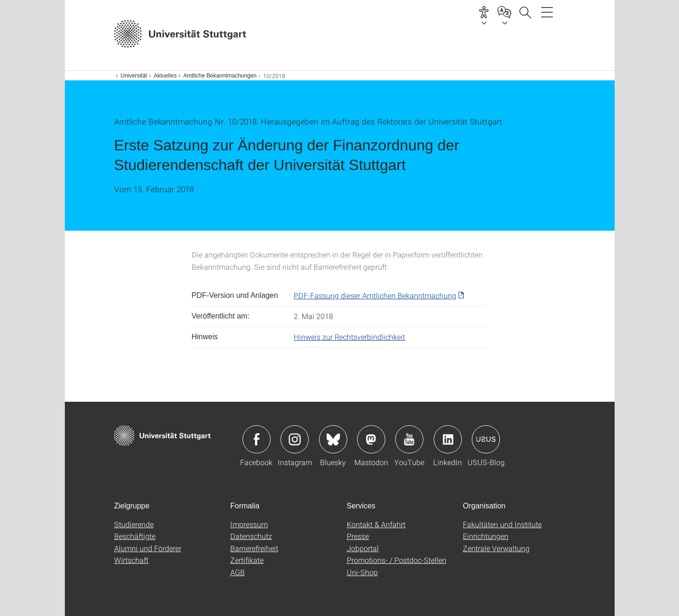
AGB (238, 572)
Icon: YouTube (409, 439)
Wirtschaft (131, 560)
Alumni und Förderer (148, 548)
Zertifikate (247, 560)
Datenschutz (251, 536)
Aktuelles (165, 76)
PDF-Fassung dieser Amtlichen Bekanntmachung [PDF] (375, 295)
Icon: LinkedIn (448, 439)
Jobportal (363, 548)
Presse (358, 536)
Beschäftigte (135, 536)
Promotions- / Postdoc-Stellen (397, 560)
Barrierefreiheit (254, 548)
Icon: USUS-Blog (486, 439)
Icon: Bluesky (333, 439)
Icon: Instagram (295, 439)
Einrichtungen (486, 536)
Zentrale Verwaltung (496, 548)
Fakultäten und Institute (502, 524)
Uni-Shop (362, 572)
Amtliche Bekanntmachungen (220, 76)
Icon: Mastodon (371, 439)
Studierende (134, 524)
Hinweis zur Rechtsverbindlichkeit (349, 337)
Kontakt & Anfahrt (376, 524)
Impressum (249, 524)
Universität (134, 76)
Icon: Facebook (257, 439)
